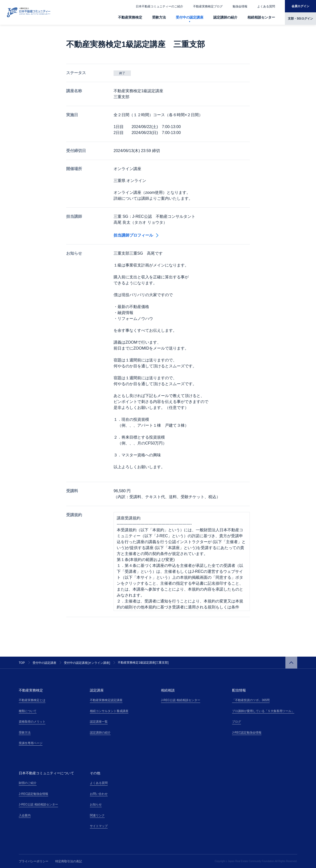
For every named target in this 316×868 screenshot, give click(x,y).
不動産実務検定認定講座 (106, 700)
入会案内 (25, 815)
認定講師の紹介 (225, 17)
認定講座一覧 (99, 722)
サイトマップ (99, 826)
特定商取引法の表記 (69, 861)
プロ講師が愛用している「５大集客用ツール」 (263, 711)
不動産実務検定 (130, 17)
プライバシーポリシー (34, 861)
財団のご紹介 (28, 783)
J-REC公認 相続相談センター (181, 700)
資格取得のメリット (32, 722)
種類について (28, 711)
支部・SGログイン (300, 19)
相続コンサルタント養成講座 (109, 711)
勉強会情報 (240, 6)
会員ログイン (300, 6)
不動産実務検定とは (32, 700)
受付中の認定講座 (190, 17)
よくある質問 (266, 6)
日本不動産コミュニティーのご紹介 (159, 6)
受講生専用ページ (31, 743)
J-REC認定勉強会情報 (247, 733)
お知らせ (96, 804)
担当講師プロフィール (136, 235)
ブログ (237, 722)
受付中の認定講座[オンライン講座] (87, 663)
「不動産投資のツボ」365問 (251, 700)
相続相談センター (261, 17)
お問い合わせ (99, 794)
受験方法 (159, 17)
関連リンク (97, 815)
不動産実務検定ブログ (208, 6)
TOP (22, 663)
